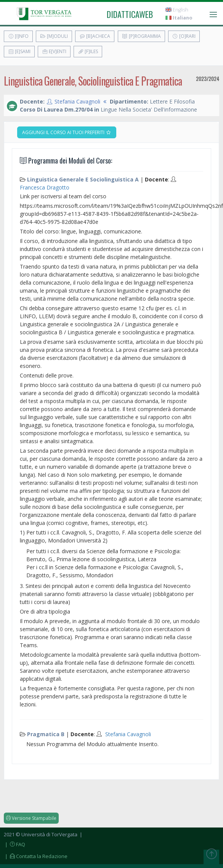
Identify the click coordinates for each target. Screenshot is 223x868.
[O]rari (184, 36)
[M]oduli (54, 36)
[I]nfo (18, 36)
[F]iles (88, 51)
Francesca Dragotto (45, 187)
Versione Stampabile (31, 818)
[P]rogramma (141, 36)
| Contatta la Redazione (36, 856)
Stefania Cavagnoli (77, 101)
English (177, 10)
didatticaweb (130, 14)
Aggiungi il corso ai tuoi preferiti (67, 132)
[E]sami (19, 51)
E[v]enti (54, 51)
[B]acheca (95, 36)
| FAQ (14, 844)
